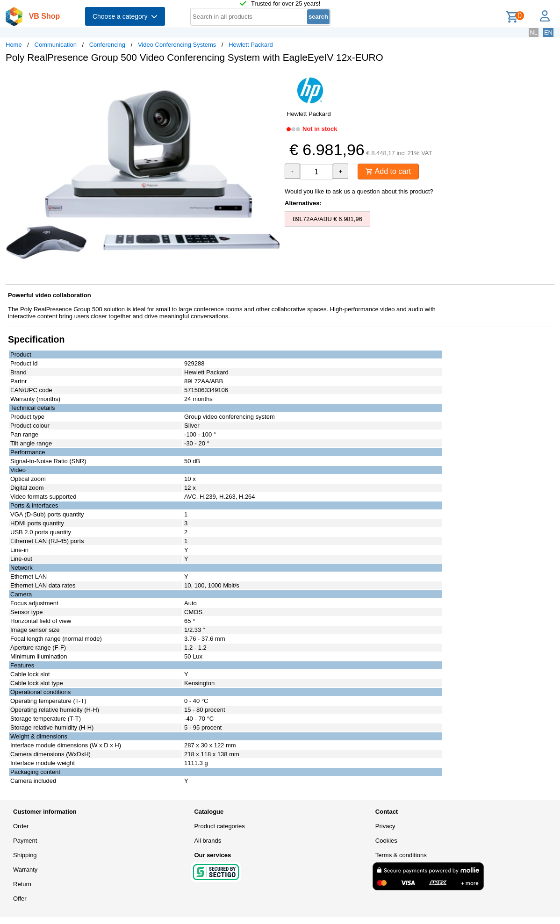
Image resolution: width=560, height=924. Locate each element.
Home (14, 45)
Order (21, 826)
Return (22, 884)
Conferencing (107, 45)
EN (548, 32)
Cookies (386, 841)
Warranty (25, 870)
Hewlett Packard (251, 45)
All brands (208, 841)
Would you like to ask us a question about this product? (359, 191)
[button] (272, 80)
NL (534, 32)
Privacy (385, 826)
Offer (20, 899)
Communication (56, 45)
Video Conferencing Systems (177, 45)
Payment (25, 841)
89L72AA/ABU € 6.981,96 (327, 219)
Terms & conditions (401, 855)
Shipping (25, 855)
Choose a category (125, 16)
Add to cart (388, 171)
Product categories (219, 826)
